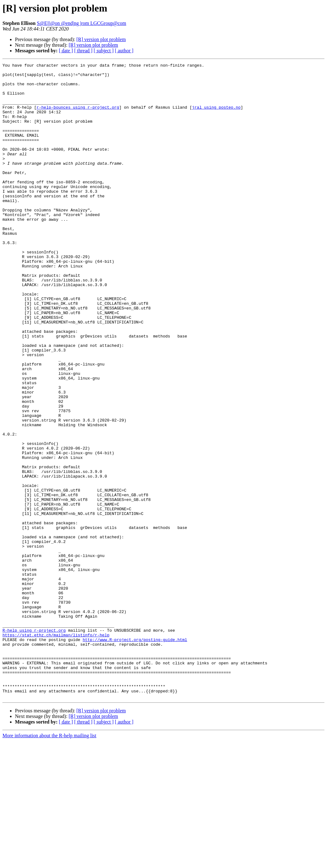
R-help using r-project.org (34, 744)
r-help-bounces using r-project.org (78, 116)
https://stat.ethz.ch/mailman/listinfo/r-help (56, 750)
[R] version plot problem (101, 39)
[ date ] (66, 51)
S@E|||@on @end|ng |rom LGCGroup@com (81, 23)
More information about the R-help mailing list (49, 863)
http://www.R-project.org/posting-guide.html (135, 755)
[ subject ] (104, 51)
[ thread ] (83, 51)
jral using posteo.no (216, 116)
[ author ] (124, 51)
